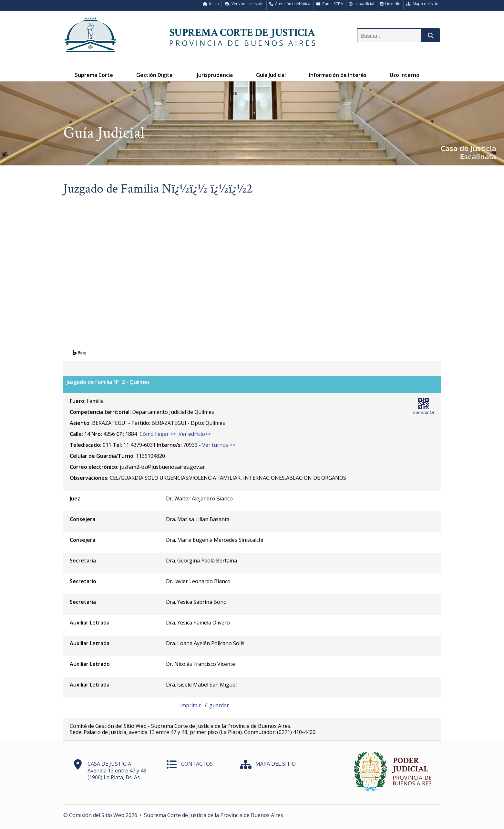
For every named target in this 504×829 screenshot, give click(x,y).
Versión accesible (244, 4)
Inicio (211, 4)
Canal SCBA (330, 4)
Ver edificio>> (195, 434)
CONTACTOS (197, 764)
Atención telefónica (290, 4)
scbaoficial (362, 4)
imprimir (191, 705)
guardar (219, 705)
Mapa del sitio (422, 4)
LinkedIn (390, 4)
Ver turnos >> (219, 445)
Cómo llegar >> (158, 434)
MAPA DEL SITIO (276, 764)
